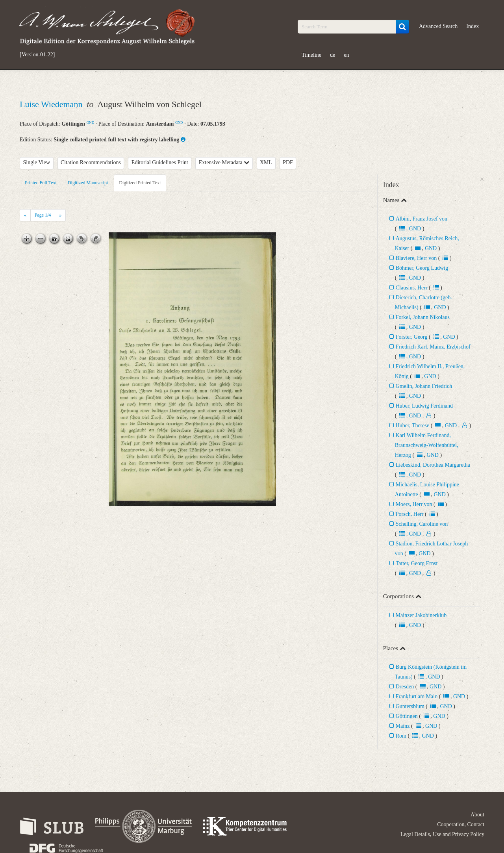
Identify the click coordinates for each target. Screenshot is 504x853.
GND (91, 122)
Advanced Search (438, 26)
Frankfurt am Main (417, 696)
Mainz (403, 726)
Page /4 (43, 215)
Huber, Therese (412, 426)
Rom (401, 736)
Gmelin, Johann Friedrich (424, 386)
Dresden (405, 687)
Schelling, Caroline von (422, 524)
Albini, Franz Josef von (422, 219)
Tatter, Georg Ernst (417, 563)
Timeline (311, 55)
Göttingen (407, 716)
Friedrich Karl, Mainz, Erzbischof (433, 347)
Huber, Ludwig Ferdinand (424, 406)
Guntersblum (410, 706)
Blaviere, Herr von (416, 258)
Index (472, 26)
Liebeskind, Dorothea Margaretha (433, 465)
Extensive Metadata (224, 162)
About (477, 815)
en (346, 55)
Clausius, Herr (412, 288)
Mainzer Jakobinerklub (421, 615)
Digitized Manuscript (88, 183)
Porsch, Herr (410, 514)
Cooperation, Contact (461, 824)
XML (266, 162)
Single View (37, 162)
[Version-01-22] (37, 55)
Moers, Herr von (414, 504)
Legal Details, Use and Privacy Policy (442, 834)
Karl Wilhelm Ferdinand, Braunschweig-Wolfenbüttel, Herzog (427, 445)
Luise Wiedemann (52, 104)
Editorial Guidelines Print (160, 162)
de (333, 55)
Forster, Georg (412, 337)
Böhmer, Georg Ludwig (422, 268)
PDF (288, 162)
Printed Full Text (41, 183)
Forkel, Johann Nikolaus (423, 317)
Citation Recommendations (91, 162)
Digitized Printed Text (140, 183)
